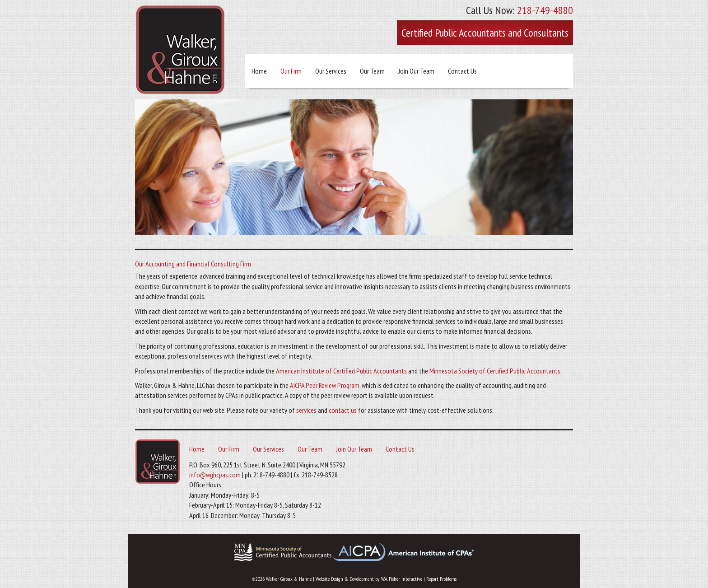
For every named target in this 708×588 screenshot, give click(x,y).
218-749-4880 (545, 10)
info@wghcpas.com (215, 475)
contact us (343, 410)
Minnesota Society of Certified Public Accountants (495, 371)
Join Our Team (416, 71)
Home (259, 71)
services (306, 410)
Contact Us (462, 71)
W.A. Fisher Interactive (402, 579)
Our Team (372, 71)
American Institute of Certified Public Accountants (341, 371)
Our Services (331, 71)
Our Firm (291, 71)
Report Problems (441, 579)
